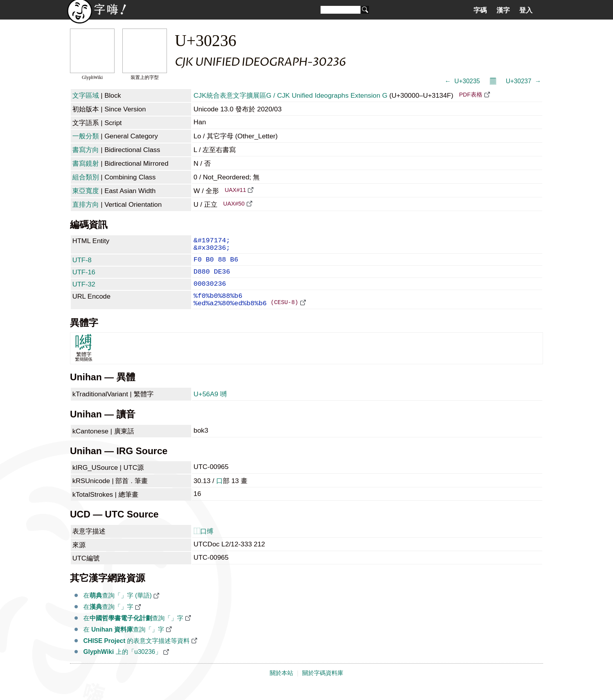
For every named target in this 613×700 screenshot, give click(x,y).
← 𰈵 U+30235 (462, 81)
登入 (526, 10)
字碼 (480, 10)
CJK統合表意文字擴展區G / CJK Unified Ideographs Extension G (290, 95)
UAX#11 (236, 190)
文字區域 (86, 95)
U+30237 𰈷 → (523, 81)
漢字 (503, 10)
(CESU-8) (284, 314)
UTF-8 (82, 264)
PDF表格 (471, 95)
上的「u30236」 (122, 664)
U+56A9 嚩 (210, 406)
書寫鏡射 (86, 163)
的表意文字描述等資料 (136, 653)
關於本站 (281, 686)
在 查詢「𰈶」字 (124, 642)
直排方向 (86, 204)
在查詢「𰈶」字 (108, 619)
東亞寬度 (86, 191)
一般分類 (86, 136)
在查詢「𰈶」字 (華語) (117, 608)
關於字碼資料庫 (323, 686)
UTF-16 (84, 277)
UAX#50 (234, 204)
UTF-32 (84, 291)
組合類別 (86, 177)
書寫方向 (86, 150)
